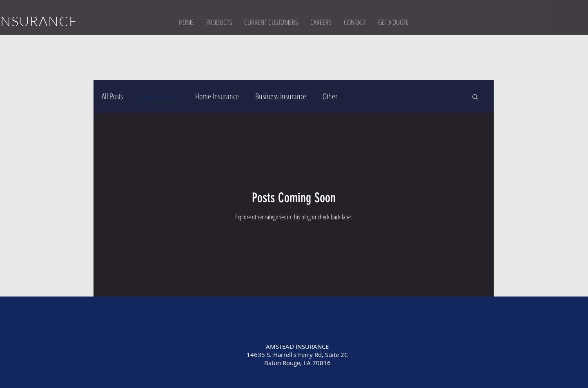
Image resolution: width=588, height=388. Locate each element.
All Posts (112, 96)
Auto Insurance (159, 96)
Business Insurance (281, 96)
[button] (219, 22)
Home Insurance (217, 96)
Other (330, 96)
